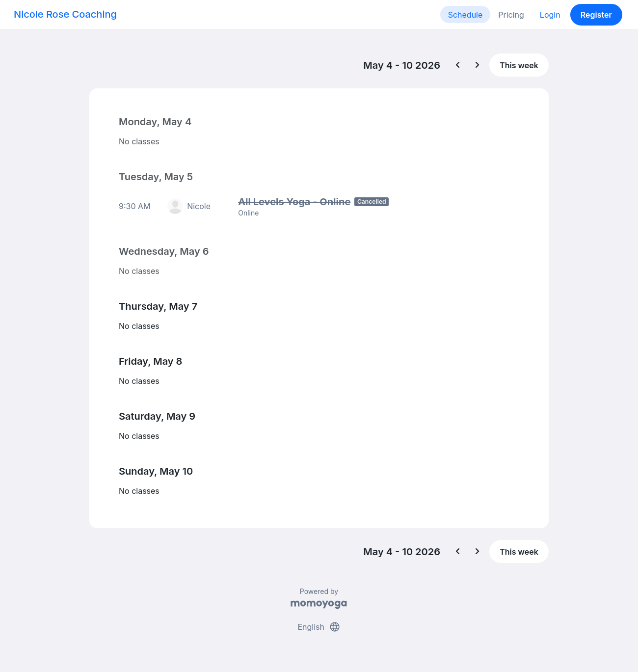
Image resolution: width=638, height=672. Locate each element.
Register (596, 15)
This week (519, 65)
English (319, 627)
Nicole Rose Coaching (65, 14)
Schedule (465, 15)
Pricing (511, 15)
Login (550, 15)
